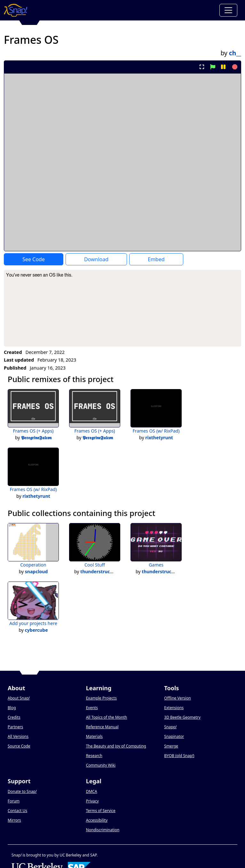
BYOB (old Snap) (179, 756)
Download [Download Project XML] (96, 259)
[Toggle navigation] (228, 10)
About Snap (19, 698)
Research (94, 756)
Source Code (19, 746)
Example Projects (101, 698)
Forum (14, 801)
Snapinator (174, 736)
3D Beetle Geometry (182, 717)
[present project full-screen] (202, 67)
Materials (94, 736)
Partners (15, 727)
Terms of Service (101, 811)
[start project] (213, 67)
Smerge (171, 746)
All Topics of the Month (107, 717)
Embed (156, 259)
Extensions (174, 708)
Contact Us (17, 811)
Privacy (92, 801)
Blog (12, 708)
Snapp (170, 727)
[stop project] (234, 67)
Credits (14, 717)
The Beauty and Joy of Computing (116, 746)
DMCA (92, 791)
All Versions (18, 736)
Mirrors (14, 820)
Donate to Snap (22, 791)
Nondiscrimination (103, 830)
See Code (34, 259)
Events (92, 708)
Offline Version (177, 698)
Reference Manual (102, 727)
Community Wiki (101, 765)
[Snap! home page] (16, 10)
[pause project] (223, 67)
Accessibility (97, 820)
